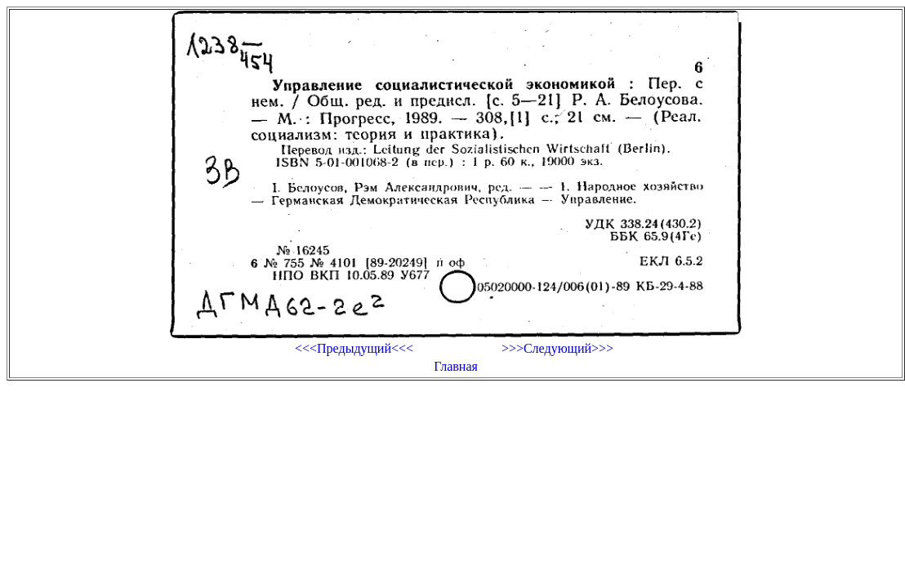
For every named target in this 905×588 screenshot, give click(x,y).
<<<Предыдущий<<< (354, 348)
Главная (456, 366)
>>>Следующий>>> (557, 348)
